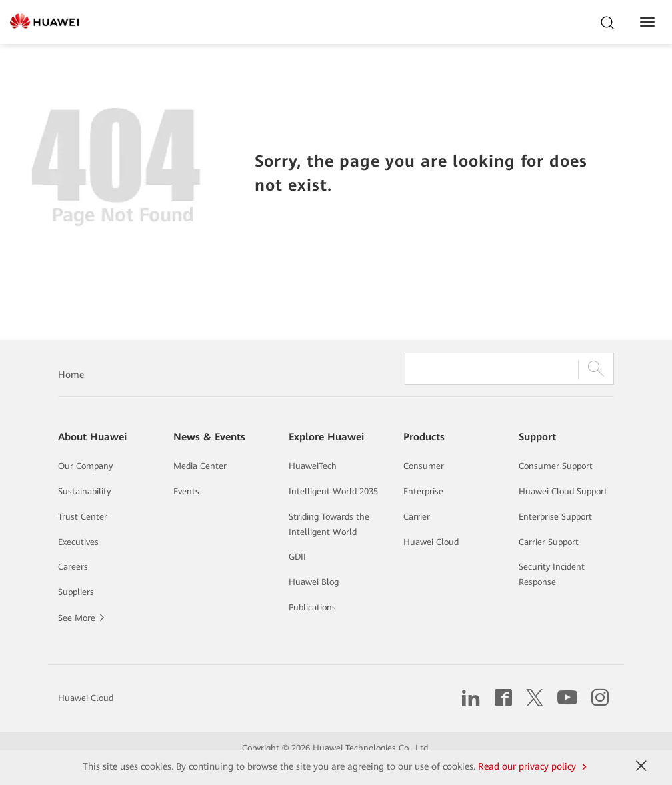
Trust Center (83, 517)
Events (186, 491)
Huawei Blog (314, 582)
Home (71, 375)
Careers (73, 567)
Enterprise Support (555, 517)
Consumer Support (556, 466)
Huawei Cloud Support (563, 491)
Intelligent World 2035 (333, 491)
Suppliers (76, 592)
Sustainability (84, 491)
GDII (297, 557)
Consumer (424, 466)
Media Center (200, 466)
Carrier (417, 517)
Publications (312, 607)
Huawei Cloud (431, 542)
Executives (78, 542)
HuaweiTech (313, 466)
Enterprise (423, 491)
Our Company (85, 466)
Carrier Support (549, 542)
